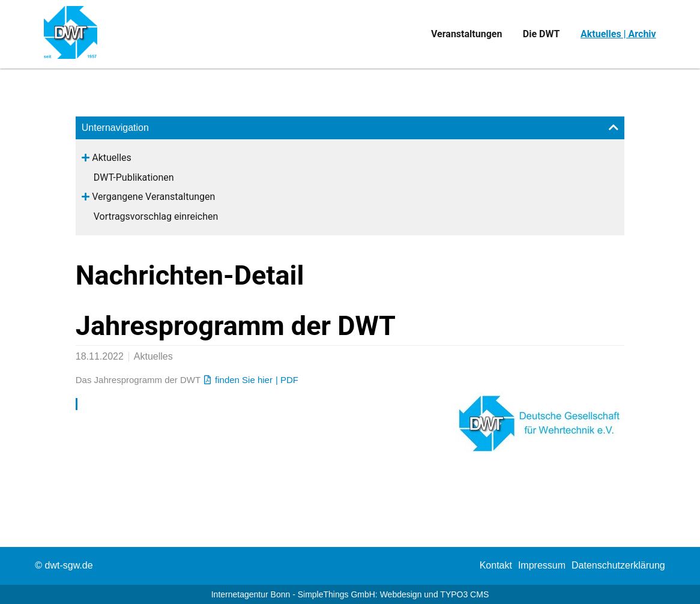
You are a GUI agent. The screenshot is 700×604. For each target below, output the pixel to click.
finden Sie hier (244, 380)
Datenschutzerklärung (618, 565)
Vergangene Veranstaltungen (153, 197)
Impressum (542, 565)
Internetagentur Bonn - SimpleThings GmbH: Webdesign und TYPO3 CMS (350, 594)
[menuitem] (496, 565)
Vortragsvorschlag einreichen (156, 216)
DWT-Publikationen (134, 177)
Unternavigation (115, 128)
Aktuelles (112, 158)
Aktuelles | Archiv (618, 34)
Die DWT (542, 34)
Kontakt (496, 565)
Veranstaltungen (466, 34)
